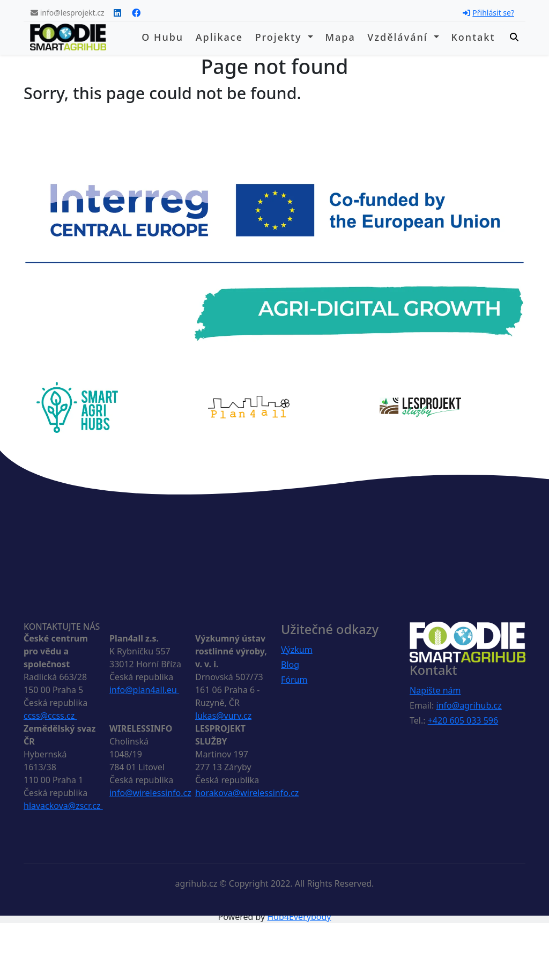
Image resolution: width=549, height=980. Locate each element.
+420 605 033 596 (463, 720)
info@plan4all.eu (144, 690)
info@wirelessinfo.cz (150, 793)
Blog (290, 665)
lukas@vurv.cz (223, 716)
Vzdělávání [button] (399, 37)
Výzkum (297, 650)
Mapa (340, 37)
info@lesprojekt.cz (68, 13)
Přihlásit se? (488, 13)
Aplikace (219, 37)
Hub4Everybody (299, 917)
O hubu (162, 37)
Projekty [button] (280, 37)
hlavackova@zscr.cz (63, 806)
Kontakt (473, 37)
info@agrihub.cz (469, 705)
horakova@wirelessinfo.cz (247, 793)
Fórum (294, 680)
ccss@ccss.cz (50, 716)
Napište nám (435, 690)
